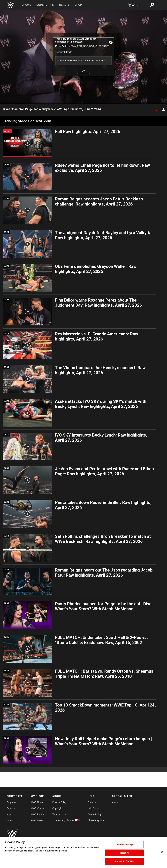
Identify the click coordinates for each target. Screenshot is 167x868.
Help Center (94, 808)
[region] (83, 852)
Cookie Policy (95, 814)
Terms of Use (59, 814)
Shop (78, 5)
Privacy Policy (59, 802)
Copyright (57, 808)
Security (92, 802)
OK (83, 71)
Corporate (12, 802)
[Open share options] (163, 109)
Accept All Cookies (124, 861)
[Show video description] (156, 109)
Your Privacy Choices (63, 820)
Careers (11, 808)
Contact (10, 820)
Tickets (64, 5)
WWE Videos (37, 808)
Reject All (124, 853)
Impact (10, 814)
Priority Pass (37, 820)
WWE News (37, 802)
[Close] (162, 852)
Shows (27, 5)
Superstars (45, 5)
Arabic (115, 802)
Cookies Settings (124, 844)
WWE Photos (37, 814)
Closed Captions (96, 820)
